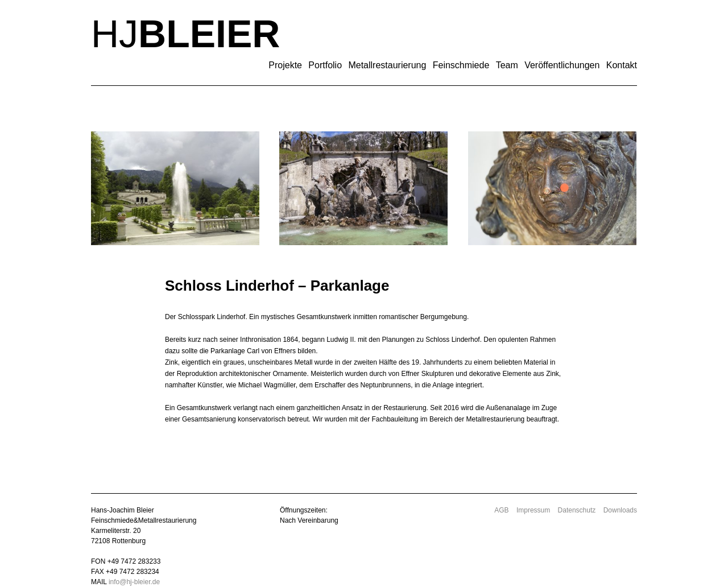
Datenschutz (577, 510)
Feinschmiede (461, 65)
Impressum (533, 510)
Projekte (285, 65)
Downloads (620, 510)
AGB (501, 510)
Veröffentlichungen (562, 65)
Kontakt (622, 65)
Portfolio (325, 65)
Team (507, 65)
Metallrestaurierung (387, 65)
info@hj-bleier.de (134, 582)
